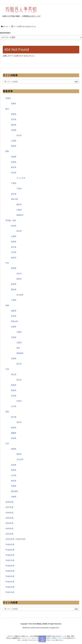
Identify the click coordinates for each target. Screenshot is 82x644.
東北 (7, 109)
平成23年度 (10, 582)
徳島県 (14, 428)
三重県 (14, 300)
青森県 (14, 114)
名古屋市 (20, 295)
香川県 (14, 417)
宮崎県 (14, 486)
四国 (7, 412)
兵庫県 (14, 359)
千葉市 (19, 189)
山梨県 (14, 236)
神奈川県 (14, 199)
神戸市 (19, 364)
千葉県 (14, 183)
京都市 (19, 332)
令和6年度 (9, 513)
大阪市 (19, 343)
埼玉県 (14, 173)
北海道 (8, 98)
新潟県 (14, 226)
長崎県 (14, 470)
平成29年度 (10, 550)
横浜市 (19, 204)
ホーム (5, 26)
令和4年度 (9, 523)
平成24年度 (10, 576)
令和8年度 (9, 502)
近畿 (7, 305)
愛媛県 (14, 433)
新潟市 (19, 231)
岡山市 (19, 380)
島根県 (14, 385)
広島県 (14, 396)
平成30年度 (10, 544)
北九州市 (20, 459)
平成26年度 (10, 566)
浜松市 (19, 274)
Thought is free (54, 628)
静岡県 (14, 268)
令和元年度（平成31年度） (16, 539)
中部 (7, 263)
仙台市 (19, 135)
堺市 (18, 348)
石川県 (14, 252)
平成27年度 (10, 560)
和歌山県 (14, 321)
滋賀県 (14, 311)
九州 (7, 444)
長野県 (14, 242)
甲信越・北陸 (11, 220)
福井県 (14, 258)
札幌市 (14, 104)
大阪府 (14, 337)
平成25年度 (10, 571)
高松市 (19, 422)
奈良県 (14, 316)
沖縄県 (14, 497)
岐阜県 (14, 284)
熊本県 (14, 481)
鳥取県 (14, 390)
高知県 (14, 438)
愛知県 (14, 289)
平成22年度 (10, 587)
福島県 (14, 146)
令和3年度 (9, 529)
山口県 (14, 406)
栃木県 (14, 167)
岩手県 (14, 119)
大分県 (14, 475)
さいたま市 (21, 178)
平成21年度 (10, 592)
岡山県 (14, 374)
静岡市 (19, 279)
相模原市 (20, 215)
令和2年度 (9, 534)
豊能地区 (20, 353)
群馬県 (14, 162)
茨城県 (14, 157)
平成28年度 (10, 555)
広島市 (19, 401)
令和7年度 (9, 507)
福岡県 (14, 449)
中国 (7, 369)
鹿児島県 (14, 491)
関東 (7, 151)
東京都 (14, 194)
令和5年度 (9, 518)
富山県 (14, 247)
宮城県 (14, 130)
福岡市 (19, 454)
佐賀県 (14, 465)
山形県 (14, 141)
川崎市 (19, 210)
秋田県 (14, 125)
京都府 (14, 327)
